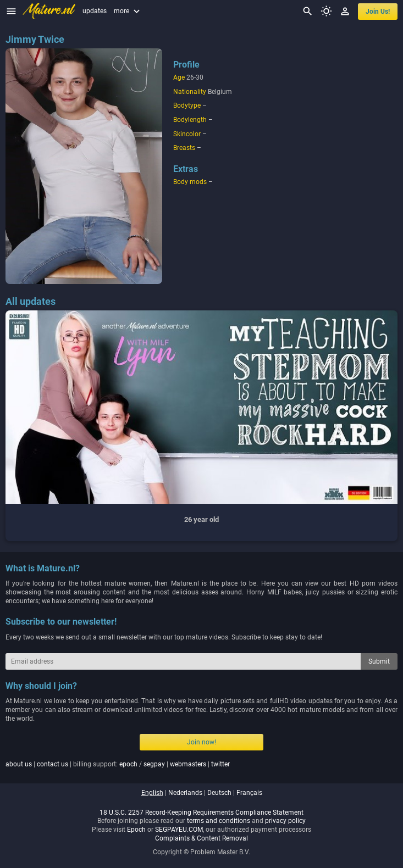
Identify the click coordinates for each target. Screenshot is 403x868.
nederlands (185, 793)
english (152, 793)
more (128, 11)
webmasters (188, 764)
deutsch (219, 793)
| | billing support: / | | (118, 764)
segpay (154, 764)
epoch (128, 764)
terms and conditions (219, 821)
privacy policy (285, 821)
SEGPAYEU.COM (179, 830)
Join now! (201, 742)
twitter (220, 764)
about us (19, 764)
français (249, 793)
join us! (378, 12)
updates (95, 11)
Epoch (136, 830)
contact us (53, 764)
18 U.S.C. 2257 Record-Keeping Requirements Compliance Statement (201, 813)
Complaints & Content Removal (201, 838)
